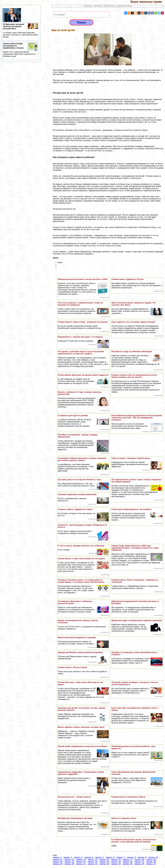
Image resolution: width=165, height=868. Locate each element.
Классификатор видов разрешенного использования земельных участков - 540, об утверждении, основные (137, 418)
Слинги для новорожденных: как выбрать (131, 509)
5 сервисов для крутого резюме (73, 416)
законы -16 (116, 859)
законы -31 (81, 864)
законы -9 (142, 857)
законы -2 (68, 857)
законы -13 (81, 859)
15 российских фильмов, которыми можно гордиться (83, 375)
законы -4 (89, 857)
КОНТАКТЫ (109, 6)
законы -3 (78, 857)
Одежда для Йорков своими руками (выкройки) (80, 652)
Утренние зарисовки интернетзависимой (77, 494)
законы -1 (57, 857)
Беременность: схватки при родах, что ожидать (80, 337)
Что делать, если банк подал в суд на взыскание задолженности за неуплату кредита (81, 353)
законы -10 (153, 857)
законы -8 (131, 857)
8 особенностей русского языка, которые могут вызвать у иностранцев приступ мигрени (134, 841)
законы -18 (139, 859)
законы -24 (104, 862)
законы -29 (58, 864)
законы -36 (139, 864)
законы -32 (93, 864)
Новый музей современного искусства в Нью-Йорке (82, 746)
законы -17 (128, 859)
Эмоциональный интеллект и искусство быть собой (83, 279)
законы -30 (69, 864)
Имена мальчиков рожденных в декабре (77, 637)
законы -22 (81, 862)
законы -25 (116, 862)
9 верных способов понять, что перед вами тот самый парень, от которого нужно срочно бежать (81, 581)
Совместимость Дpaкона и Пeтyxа (127, 279)
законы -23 (93, 862)
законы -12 (69, 859)
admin (56, 258)
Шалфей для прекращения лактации (75, 818)
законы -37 (151, 864)
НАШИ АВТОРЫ (124, 6)
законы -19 (151, 859)
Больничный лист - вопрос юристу (74, 797)
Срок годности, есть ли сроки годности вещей (133, 322)
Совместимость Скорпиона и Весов (128, 797)
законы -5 (100, 857)
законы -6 (110, 857)
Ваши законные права (148, 2)
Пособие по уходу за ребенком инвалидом (132, 352)
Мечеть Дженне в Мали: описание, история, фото (81, 727)
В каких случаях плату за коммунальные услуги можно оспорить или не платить (134, 376)
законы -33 (104, 864)
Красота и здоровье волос (124, 818)
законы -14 (93, 859)
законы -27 (139, 862)
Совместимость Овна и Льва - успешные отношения (83, 322)
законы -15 (104, 859)
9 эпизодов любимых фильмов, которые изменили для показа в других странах (82, 459)
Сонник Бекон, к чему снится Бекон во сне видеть (81, 559)
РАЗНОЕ (98, 6)
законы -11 (58, 859)
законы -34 (116, 864)
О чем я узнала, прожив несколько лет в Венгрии (81, 546)
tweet (60, 262)
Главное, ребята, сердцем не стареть (75, 509)
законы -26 (128, 862)
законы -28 (151, 862)
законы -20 (58, 862)
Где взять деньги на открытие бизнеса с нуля (79, 480)
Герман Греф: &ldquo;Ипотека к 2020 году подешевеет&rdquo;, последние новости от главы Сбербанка (135, 548)
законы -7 (121, 857)
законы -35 (128, 864)
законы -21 (69, 862)
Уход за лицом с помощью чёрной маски (131, 458)
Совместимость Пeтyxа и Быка (72, 667)
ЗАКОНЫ (88, 6)
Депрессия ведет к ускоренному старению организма (137, 620)
